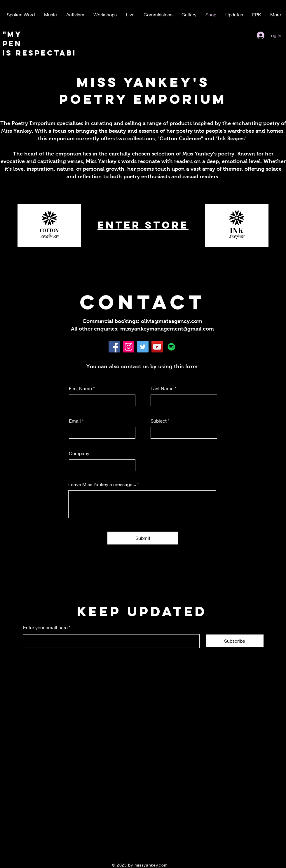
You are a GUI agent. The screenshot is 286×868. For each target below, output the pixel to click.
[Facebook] (114, 347)
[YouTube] (157, 347)
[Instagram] (129, 347)
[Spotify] (171, 347)
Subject (159, 421)
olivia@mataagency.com (172, 321)
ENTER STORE (143, 225)
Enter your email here (45, 627)
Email (75, 421)
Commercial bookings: (112, 321)
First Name (80, 388)
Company (79, 453)
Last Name (162, 388)
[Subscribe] (235, 641)
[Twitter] (143, 347)
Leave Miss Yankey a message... (102, 484)
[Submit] (143, 538)
